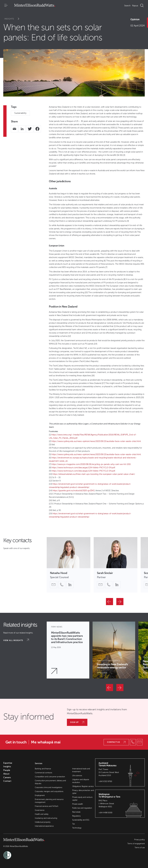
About (6, 774)
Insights (14, 19)
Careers (7, 778)
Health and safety (42, 814)
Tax (74, 824)
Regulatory (76, 816)
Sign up (77, 722)
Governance (40, 810)
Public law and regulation (82, 808)
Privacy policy (139, 840)
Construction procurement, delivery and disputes (50, 782)
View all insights (16, 640)
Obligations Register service (83, 786)
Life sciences (77, 776)
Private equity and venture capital (82, 799)
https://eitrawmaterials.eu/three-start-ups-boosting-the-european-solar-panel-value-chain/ (94, 474)
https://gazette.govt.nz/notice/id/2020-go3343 (74, 491)
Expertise (8, 763)
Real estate (76, 812)
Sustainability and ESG (81, 820)
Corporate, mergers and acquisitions (49, 791)
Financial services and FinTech (46, 806)
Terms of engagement (136, 844)
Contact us (116, 742)
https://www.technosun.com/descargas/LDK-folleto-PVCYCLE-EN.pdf (83, 468)
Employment (40, 795)
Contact (7, 781)
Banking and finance (43, 769)
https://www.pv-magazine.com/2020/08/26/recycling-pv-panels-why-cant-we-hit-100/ (91, 464)
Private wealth (78, 804)
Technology (77, 828)
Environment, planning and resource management (49, 801)
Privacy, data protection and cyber (83, 792)
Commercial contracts (43, 773)
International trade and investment (81, 770)
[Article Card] (68, 650)
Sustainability (20, 113)
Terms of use (140, 848)
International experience (44, 826)
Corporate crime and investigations (48, 787)
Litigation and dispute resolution (81, 781)
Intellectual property (43, 822)
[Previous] (109, 602)
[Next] (120, 602)
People (7, 770)
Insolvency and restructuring (46, 818)
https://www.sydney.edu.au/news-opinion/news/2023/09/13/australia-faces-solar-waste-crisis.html (96, 441)
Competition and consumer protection (50, 777)
